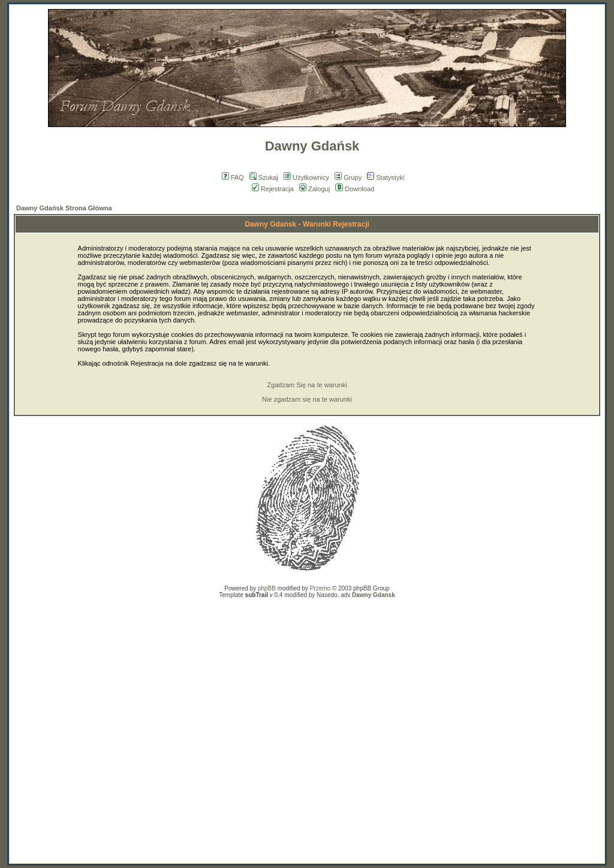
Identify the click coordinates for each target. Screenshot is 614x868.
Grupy (348, 177)
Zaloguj (314, 189)
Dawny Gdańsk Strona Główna (64, 208)
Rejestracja (273, 189)
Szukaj (264, 177)
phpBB (267, 588)
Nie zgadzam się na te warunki (307, 399)
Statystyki (386, 177)
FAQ (233, 177)
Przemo (320, 588)
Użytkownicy (306, 177)
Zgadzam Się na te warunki (307, 385)
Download (355, 189)
